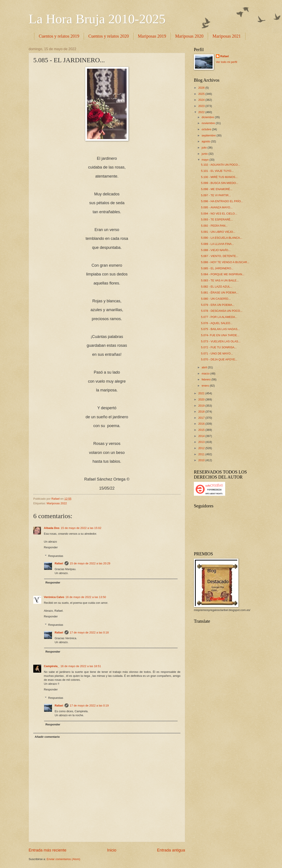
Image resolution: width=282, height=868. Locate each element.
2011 (202, 454)
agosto (206, 141)
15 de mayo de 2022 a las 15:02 (81, 528)
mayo (205, 160)
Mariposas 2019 (152, 36)
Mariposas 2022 (57, 503)
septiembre (209, 135)
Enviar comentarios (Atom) (63, 859)
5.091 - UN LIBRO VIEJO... (218, 232)
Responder (51, 547)
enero (206, 386)
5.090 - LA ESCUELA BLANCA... (222, 238)
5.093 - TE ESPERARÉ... (217, 219)
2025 (202, 94)
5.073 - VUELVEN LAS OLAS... (221, 341)
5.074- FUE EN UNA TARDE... (220, 335)
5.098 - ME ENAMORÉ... (217, 189)
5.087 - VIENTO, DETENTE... (220, 256)
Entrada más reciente (47, 850)
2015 (202, 430)
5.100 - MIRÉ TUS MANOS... (219, 177)
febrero (206, 379)
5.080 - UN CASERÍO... (216, 299)
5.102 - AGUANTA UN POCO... (221, 165)
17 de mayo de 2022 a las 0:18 (89, 632)
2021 (202, 393)
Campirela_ (51, 666)
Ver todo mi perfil (227, 62)
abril (205, 367)
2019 (202, 406)
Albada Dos (52, 528)
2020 (202, 399)
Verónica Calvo (54, 597)
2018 (202, 412)
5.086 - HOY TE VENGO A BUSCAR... (225, 262)
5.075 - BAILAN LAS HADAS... (220, 329)
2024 (202, 100)
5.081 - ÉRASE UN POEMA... (220, 293)
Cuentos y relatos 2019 (59, 36)
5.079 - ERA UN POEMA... (218, 305)
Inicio (112, 850)
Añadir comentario (47, 737)
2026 (202, 88)
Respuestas (56, 556)
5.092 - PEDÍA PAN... (214, 226)
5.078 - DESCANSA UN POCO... (222, 311)
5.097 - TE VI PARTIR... (216, 195)
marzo (206, 373)
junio (205, 154)
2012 (202, 448)
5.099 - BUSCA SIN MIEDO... (220, 183)
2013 (202, 442)
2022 (202, 112)
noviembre (209, 123)
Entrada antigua (171, 850)
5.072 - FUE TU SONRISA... (219, 347)
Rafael (59, 563)
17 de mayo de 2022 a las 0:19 (89, 706)
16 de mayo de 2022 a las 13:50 (86, 597)
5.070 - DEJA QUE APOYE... (219, 359)
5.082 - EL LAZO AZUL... (217, 287)
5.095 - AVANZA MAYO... (217, 207)
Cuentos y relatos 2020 (109, 36)
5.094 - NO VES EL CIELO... (219, 214)
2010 (202, 460)
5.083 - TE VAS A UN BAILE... (220, 280)
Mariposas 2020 (189, 36)
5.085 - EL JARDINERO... (217, 268)
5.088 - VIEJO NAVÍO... (216, 250)
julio (204, 148)
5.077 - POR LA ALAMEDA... (219, 317)
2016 (202, 424)
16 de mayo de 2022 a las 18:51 (81, 666)
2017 (202, 418)
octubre (207, 129)
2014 (202, 436)
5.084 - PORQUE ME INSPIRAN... (223, 274)
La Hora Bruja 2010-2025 (97, 19)
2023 (202, 106)
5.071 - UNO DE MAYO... (217, 353)
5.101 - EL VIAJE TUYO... (217, 171)
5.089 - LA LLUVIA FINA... (217, 244)
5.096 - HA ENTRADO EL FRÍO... (222, 201)
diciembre (208, 117)
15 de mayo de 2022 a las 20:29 (90, 563)
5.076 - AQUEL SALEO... (217, 323)
